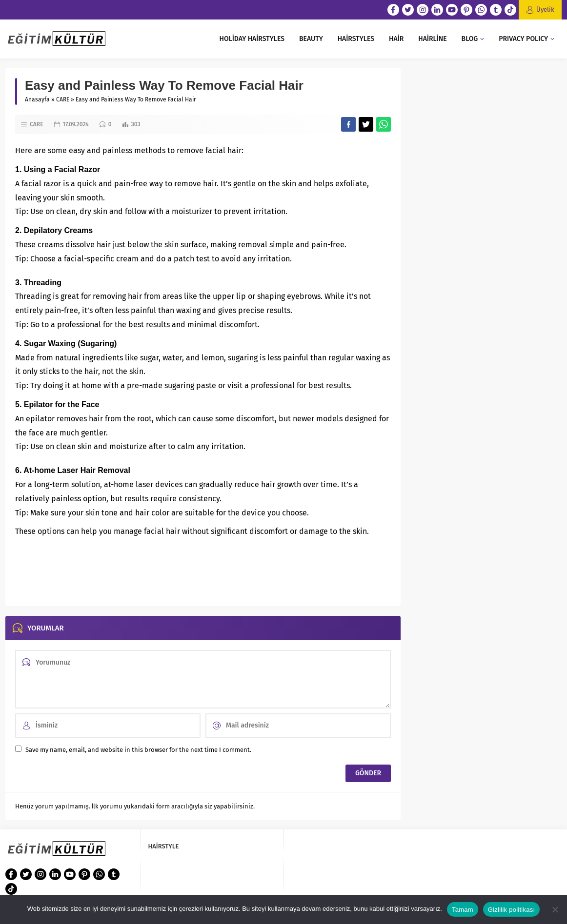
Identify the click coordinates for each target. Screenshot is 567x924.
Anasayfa (37, 99)
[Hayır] (555, 909)
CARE (63, 99)
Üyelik (545, 10)
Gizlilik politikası (512, 910)
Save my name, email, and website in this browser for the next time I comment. (138, 750)
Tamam (463, 910)
